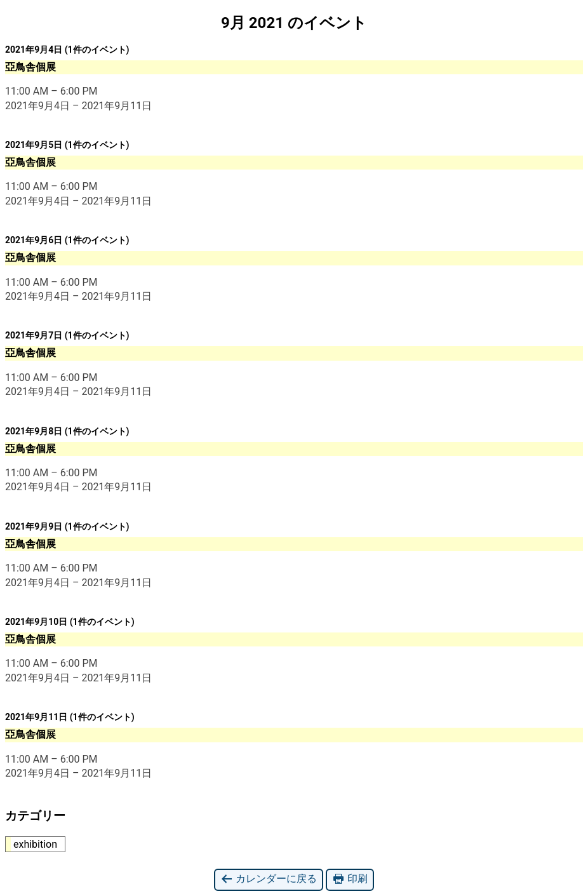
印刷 (350, 879)
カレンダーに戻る (269, 879)
